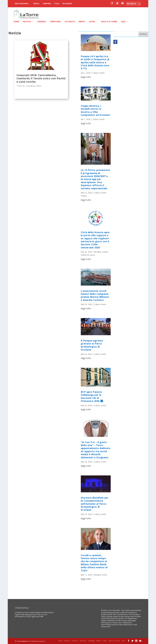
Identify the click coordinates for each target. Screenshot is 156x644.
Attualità (70, 21)
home (16, 21)
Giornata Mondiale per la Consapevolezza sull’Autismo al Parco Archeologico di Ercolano (95, 504)
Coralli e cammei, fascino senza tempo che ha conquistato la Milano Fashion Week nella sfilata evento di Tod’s (94, 562)
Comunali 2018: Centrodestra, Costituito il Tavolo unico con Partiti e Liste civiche (41, 78)
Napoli (36, 4)
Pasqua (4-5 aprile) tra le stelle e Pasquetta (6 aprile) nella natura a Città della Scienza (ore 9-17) (95, 62)
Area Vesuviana (21, 4)
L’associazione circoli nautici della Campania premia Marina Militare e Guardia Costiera (95, 295)
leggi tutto (86, 77)
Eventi (102, 73)
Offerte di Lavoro (88, 255)
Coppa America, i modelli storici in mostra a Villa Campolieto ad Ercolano (95, 110)
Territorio (55, 21)
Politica (27, 21)
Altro (92, 21)
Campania (47, 4)
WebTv (82, 21)
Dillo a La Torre (109, 21)
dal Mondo (67, 4)
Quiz (123, 21)
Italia (57, 4)
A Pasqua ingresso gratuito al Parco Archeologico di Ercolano (92, 345)
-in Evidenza (30, 86)
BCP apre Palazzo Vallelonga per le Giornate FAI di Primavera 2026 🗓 (92, 396)
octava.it (24, 641)
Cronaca (42, 21)
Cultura (95, 73)
